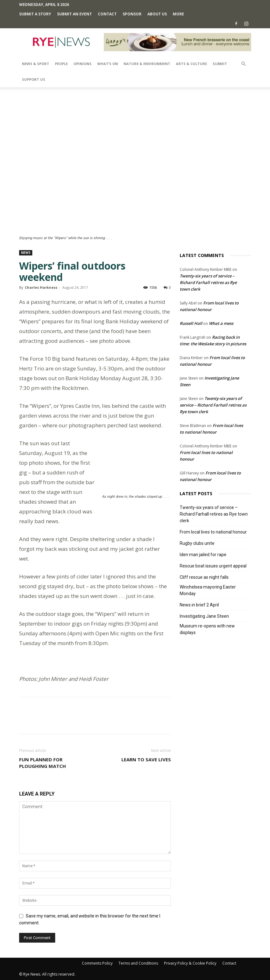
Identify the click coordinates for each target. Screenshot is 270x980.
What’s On (108, 64)
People (61, 64)
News (26, 253)
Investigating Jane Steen (204, 616)
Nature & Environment (147, 64)
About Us (157, 14)
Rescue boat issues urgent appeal (213, 566)
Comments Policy (97, 963)
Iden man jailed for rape (203, 555)
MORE (178, 14)
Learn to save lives (146, 759)
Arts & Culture (191, 64)
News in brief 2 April (199, 605)
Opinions (82, 64)
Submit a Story (35, 14)
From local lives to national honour (213, 532)
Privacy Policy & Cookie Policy (190, 963)
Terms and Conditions (138, 963)
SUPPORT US (34, 79)
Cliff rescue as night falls (204, 577)
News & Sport (36, 64)
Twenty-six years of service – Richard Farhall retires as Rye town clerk (208, 282)
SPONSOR (132, 14)
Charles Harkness (41, 287)
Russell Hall (191, 323)
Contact (107, 14)
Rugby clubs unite (197, 543)
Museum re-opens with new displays (207, 629)
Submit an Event (74, 14)
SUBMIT (220, 64)
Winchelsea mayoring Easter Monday (208, 590)
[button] (244, 64)
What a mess (221, 323)
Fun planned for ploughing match (42, 763)
